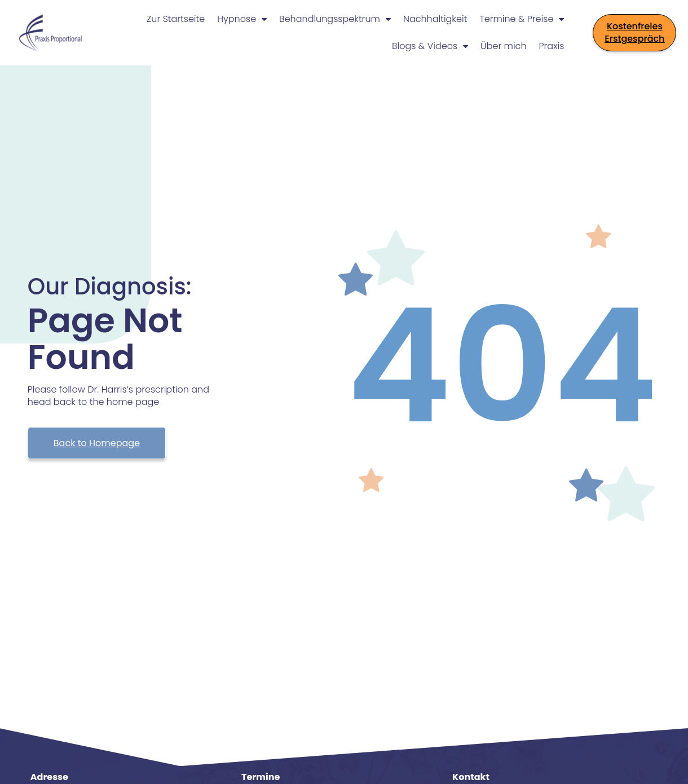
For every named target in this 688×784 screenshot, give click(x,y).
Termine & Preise (522, 19)
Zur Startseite (176, 19)
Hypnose (242, 19)
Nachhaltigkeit (435, 19)
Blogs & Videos (430, 46)
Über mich (503, 46)
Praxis (552, 46)
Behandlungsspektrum (335, 19)
